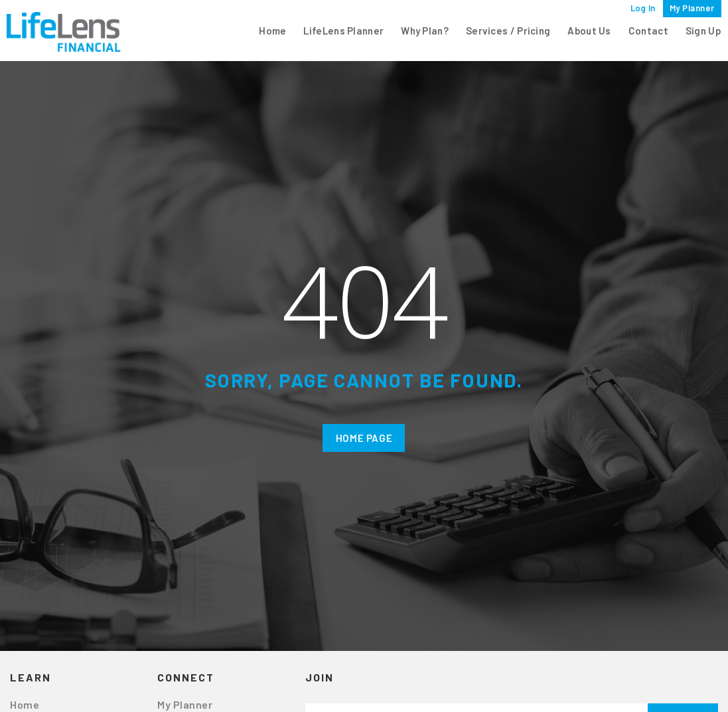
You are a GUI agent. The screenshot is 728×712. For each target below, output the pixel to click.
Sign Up (703, 31)
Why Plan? (425, 31)
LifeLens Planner (343, 31)
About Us (589, 31)
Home (272, 31)
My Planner (692, 8)
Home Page (364, 438)
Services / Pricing (508, 31)
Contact (648, 31)
